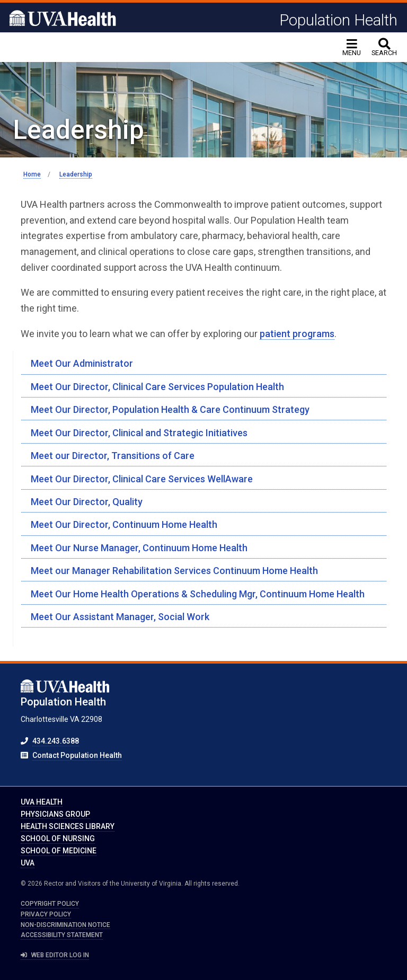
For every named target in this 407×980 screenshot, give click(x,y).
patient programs (297, 334)
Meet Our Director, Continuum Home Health (124, 524)
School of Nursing (58, 838)
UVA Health (42, 802)
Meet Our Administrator (82, 363)
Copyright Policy (50, 904)
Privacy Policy (46, 914)
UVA (28, 863)
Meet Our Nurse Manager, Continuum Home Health (139, 548)
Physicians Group (55, 814)
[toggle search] (384, 47)
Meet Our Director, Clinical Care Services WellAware (142, 479)
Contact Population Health (77, 755)
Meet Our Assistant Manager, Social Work (120, 617)
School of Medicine (59, 851)
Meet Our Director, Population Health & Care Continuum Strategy (170, 409)
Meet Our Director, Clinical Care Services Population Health (157, 387)
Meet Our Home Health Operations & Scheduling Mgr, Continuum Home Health (198, 594)
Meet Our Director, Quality (87, 502)
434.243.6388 (56, 741)
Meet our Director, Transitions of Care (113, 456)
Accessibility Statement (62, 935)
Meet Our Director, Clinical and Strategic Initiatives (139, 433)
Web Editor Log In (55, 955)
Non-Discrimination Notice (65, 925)
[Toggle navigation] (352, 47)
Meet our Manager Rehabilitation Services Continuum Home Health (174, 571)
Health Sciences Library (68, 826)
